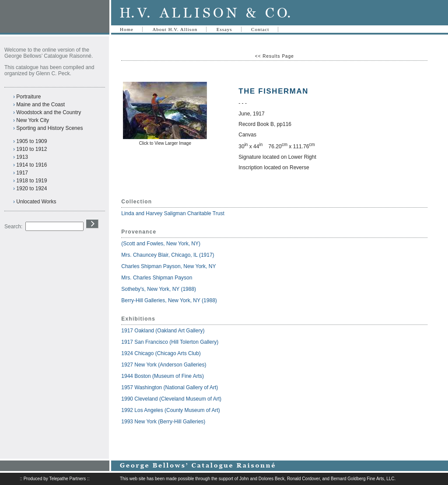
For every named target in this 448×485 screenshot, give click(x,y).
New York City (33, 120)
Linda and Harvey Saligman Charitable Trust (173, 213)
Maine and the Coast (40, 105)
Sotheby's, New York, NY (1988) (159, 289)
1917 (22, 173)
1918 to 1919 (31, 181)
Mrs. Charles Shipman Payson (157, 278)
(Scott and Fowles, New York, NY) (161, 244)
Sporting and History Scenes (49, 128)
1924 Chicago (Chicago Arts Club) (161, 353)
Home (127, 29)
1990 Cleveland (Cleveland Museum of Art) (171, 399)
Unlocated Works (36, 202)
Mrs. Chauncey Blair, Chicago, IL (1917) (168, 255)
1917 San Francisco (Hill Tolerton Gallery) (170, 342)
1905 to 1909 (31, 141)
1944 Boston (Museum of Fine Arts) (163, 376)
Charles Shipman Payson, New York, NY (169, 266)
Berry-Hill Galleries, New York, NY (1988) (169, 300)
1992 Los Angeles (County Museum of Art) (170, 410)
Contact (260, 29)
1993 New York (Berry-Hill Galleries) (163, 422)
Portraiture (28, 97)
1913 (22, 157)
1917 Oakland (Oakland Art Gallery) (163, 331)
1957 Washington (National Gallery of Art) (170, 387)
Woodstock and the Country (49, 112)
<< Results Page (275, 56)
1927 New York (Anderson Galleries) (164, 365)
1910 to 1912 (31, 149)
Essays (224, 29)
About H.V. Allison (175, 29)
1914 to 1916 (31, 165)
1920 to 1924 (31, 188)
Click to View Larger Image (165, 143)
